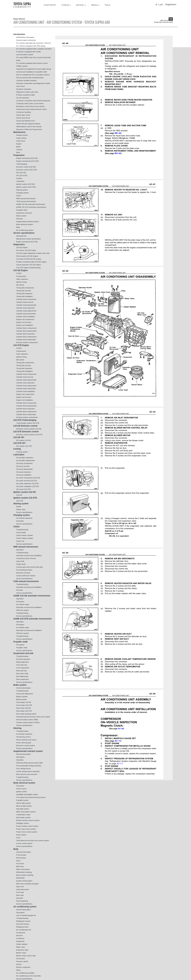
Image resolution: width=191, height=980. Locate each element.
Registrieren (171, 4)
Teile (107, 5)
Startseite (50, 5)
